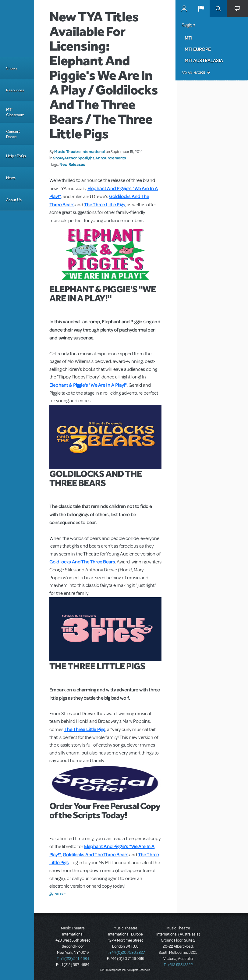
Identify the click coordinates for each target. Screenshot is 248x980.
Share (60, 894)
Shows (12, 68)
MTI (188, 38)
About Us (14, 200)
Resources (15, 90)
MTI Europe (198, 49)
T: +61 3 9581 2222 (178, 965)
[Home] (17, 29)
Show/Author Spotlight (73, 158)
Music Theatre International (80, 151)
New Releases (72, 164)
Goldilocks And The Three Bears (82, 562)
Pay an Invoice (193, 73)
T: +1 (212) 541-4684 (73, 959)
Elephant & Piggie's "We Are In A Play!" (88, 385)
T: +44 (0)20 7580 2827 (125, 953)
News (11, 178)
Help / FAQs (16, 156)
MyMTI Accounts (184, 9)
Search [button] (218, 9)
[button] (201, 9)
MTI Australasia (204, 60)
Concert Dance (13, 134)
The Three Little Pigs (105, 204)
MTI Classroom (15, 112)
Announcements (111, 158)
